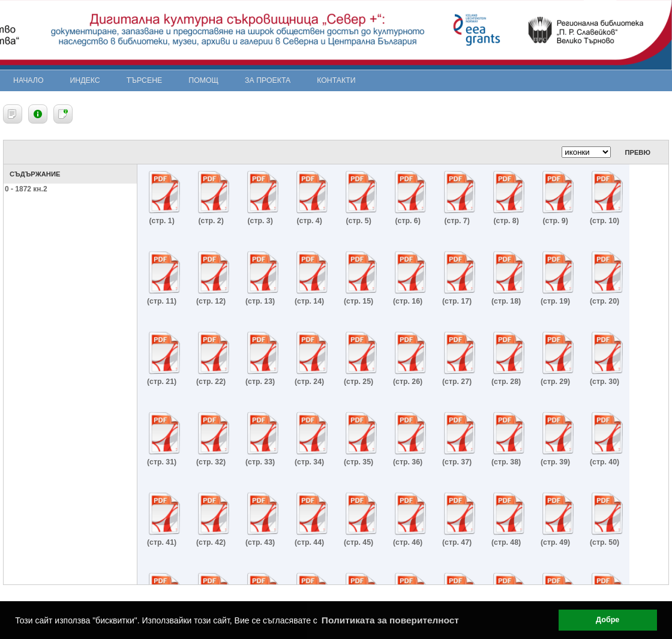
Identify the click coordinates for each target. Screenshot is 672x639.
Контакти (336, 80)
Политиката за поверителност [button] (390, 620)
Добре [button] (607, 620)
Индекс (85, 80)
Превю (637, 152)
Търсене (145, 80)
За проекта (268, 80)
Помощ (203, 80)
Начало (28, 80)
